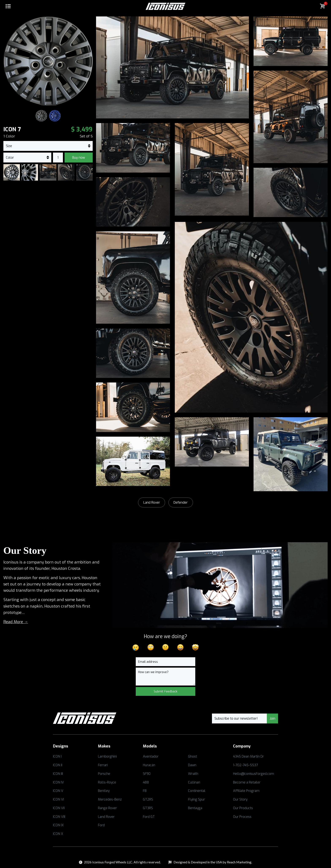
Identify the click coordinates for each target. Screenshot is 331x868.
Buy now (79, 158)
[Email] (165, 662)
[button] (8, 7)
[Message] (165, 677)
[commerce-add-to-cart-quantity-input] (58, 158)
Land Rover (152, 502)
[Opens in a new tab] (75, 757)
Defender (181, 502)
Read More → (16, 622)
